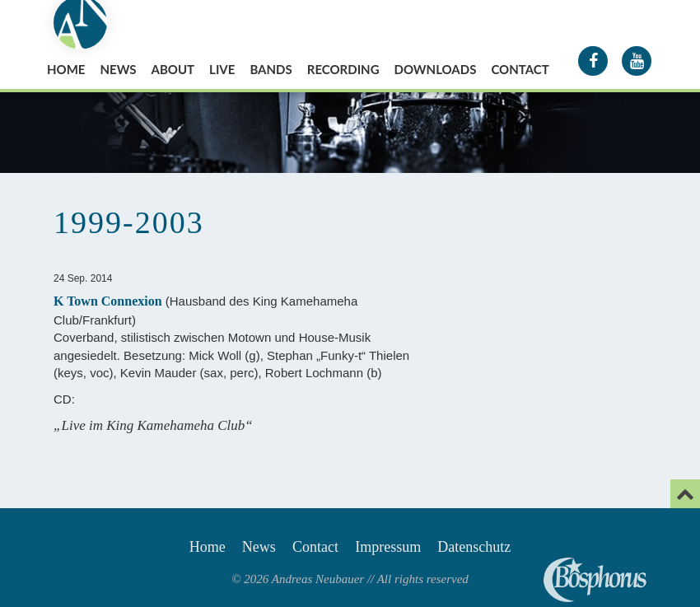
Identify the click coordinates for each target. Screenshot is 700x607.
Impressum (388, 547)
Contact (520, 69)
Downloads (436, 69)
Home (66, 69)
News (118, 69)
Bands (271, 69)
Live (222, 69)
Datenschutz (474, 547)
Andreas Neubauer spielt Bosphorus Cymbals (595, 580)
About (173, 69)
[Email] (685, 494)
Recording (343, 69)
